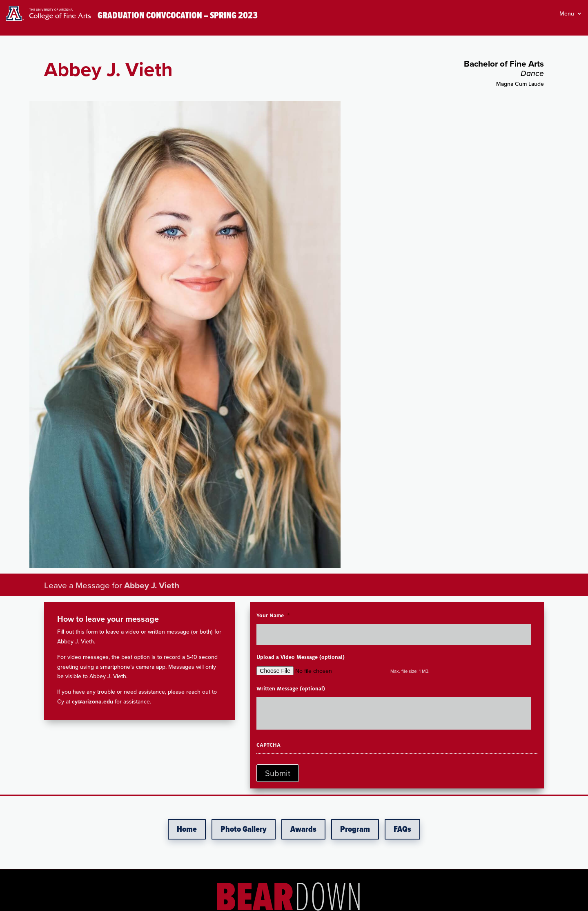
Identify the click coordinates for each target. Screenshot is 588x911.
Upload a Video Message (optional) (301, 657)
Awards (303, 829)
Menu (567, 14)
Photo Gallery (244, 829)
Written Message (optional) (291, 689)
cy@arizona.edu (92, 701)
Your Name (273, 616)
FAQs (402, 829)
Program (355, 829)
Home (187, 829)
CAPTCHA (268, 745)
